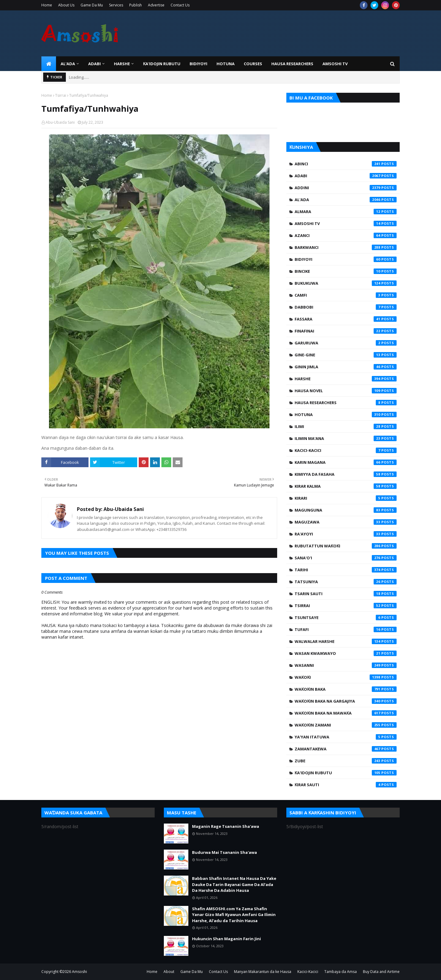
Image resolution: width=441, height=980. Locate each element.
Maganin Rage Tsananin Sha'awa (226, 826)
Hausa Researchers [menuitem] (292, 64)
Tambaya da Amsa (341, 972)
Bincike (346, 271)
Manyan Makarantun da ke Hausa (263, 972)
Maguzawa (346, 522)
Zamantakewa (346, 749)
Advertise (156, 5)
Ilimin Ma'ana (346, 438)
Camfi (346, 295)
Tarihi (346, 570)
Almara (346, 212)
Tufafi (346, 629)
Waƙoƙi (346, 677)
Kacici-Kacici (346, 450)
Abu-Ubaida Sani (60, 122)
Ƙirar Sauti (346, 785)
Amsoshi (79, 972)
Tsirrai (61, 95)
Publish (136, 5)
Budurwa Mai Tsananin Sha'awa (224, 852)
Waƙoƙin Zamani (346, 725)
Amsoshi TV (346, 223)
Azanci (346, 235)
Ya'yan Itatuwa (346, 737)
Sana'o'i (346, 558)
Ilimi (346, 426)
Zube (346, 761)
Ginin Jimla (346, 367)
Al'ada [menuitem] (68, 64)
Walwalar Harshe (346, 641)
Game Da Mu (92, 5)
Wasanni (346, 665)
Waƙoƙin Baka (346, 689)
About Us (66, 5)
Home (47, 5)
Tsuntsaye (346, 618)
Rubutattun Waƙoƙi (346, 546)
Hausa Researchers (346, 403)
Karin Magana (346, 462)
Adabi (346, 176)
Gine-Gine (346, 355)
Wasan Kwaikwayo (346, 653)
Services (116, 5)
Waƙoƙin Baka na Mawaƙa (346, 713)
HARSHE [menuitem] (122, 64)
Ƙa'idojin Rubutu (346, 773)
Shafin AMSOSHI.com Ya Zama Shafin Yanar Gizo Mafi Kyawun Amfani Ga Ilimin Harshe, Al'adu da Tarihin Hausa (234, 915)
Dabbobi (346, 307)
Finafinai (346, 331)
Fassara (346, 319)
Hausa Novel (346, 391)
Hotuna (346, 415)
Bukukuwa (346, 283)
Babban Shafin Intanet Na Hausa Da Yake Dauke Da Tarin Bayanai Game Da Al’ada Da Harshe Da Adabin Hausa (234, 884)
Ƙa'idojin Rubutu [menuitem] (162, 64)
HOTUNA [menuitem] (226, 64)
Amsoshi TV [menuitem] (335, 64)
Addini (346, 188)
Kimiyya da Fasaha (346, 474)
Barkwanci (346, 247)
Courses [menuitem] (253, 64)
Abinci (346, 164)
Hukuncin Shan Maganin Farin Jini (226, 939)
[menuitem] (49, 64)
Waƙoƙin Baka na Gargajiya (346, 701)
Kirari (346, 498)
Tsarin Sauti (346, 594)
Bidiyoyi (346, 259)
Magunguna (346, 510)
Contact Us (180, 5)
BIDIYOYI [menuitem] (198, 64)
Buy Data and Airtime (381, 972)
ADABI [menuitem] (94, 64)
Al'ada (346, 200)
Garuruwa (346, 343)
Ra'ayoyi (346, 534)
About (169, 972)
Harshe (346, 379)
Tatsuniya (346, 582)
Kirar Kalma (346, 486)
